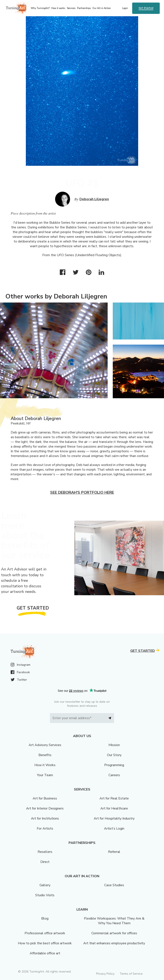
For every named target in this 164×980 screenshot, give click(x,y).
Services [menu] (71, 8)
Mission (114, 745)
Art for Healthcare (114, 808)
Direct (45, 862)
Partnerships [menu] (84, 8)
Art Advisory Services (45, 745)
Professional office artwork (45, 933)
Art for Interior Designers (45, 808)
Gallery (45, 885)
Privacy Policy (105, 974)
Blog (45, 918)
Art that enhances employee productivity (114, 943)
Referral (114, 852)
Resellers (45, 852)
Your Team (45, 775)
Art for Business (45, 798)
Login (125, 8)
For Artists (45, 829)
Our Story (114, 755)
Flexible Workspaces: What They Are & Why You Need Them (114, 921)
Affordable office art (45, 953)
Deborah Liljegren (94, 199)
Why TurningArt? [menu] (40, 8)
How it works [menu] (58, 8)
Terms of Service (131, 974)
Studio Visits (45, 895)
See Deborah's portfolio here (82, 492)
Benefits (45, 755)
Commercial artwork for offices (114, 933)
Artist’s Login (114, 829)
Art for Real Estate (114, 798)
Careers (114, 775)
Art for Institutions (45, 818)
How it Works (45, 765)
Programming (114, 765)
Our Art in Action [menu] (102, 8)
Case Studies (114, 885)
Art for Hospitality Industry (114, 818)
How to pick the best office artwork (45, 943)
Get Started (146, 8)
